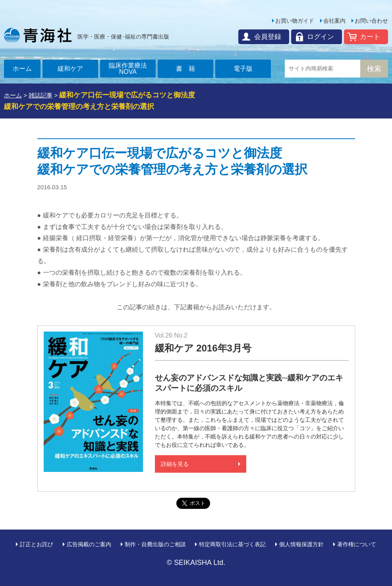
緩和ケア (70, 69)
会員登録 (268, 37)
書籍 (189, 69)
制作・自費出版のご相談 (155, 544)
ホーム (22, 69)
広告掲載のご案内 (89, 544)
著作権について (357, 544)
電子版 (243, 69)
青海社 (38, 35)
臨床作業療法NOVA (128, 69)
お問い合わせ (371, 21)
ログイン (321, 37)
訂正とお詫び (37, 544)
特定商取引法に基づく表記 (232, 544)
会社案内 (334, 21)
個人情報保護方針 (301, 544)
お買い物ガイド (295, 21)
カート (370, 37)
